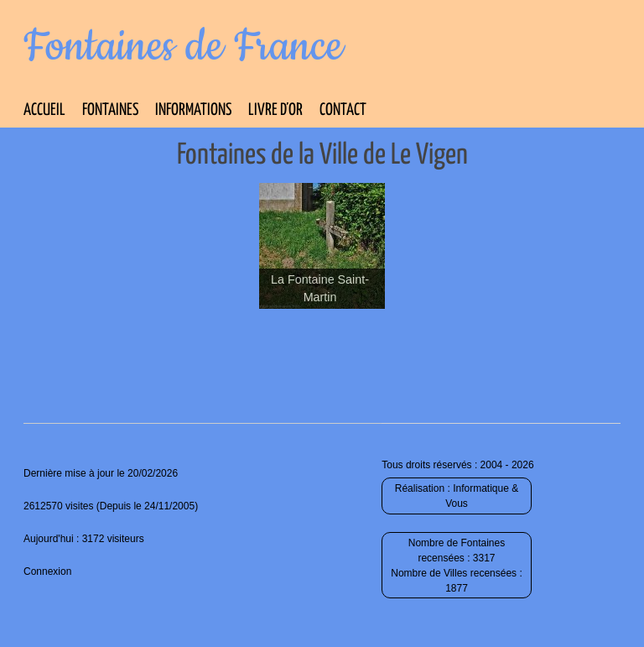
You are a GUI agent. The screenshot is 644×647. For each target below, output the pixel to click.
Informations (193, 110)
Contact (343, 110)
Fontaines (110, 110)
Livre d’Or (275, 110)
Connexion (47, 571)
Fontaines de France (183, 47)
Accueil (44, 110)
